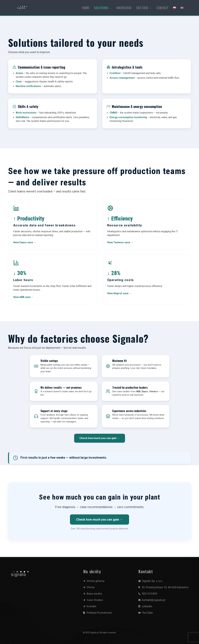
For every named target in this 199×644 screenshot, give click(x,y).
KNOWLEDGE (124, 8)
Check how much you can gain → (100, 438)
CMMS (113, 113)
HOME (86, 8)
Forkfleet (115, 73)
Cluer (19, 82)
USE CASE (144, 8)
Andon (19, 73)
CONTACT (162, 8)
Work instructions (26, 113)
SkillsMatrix (22, 117)
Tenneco (153, 391)
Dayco (145, 391)
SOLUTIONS (103, 8)
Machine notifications (28, 86)
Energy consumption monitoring (128, 117)
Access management (122, 78)
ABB (138, 391)
